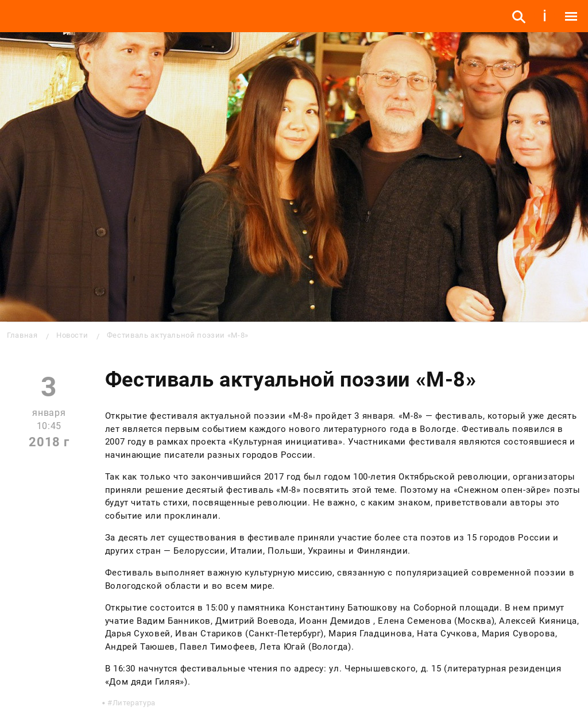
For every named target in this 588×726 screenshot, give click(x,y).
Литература (134, 703)
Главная (22, 335)
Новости (72, 335)
